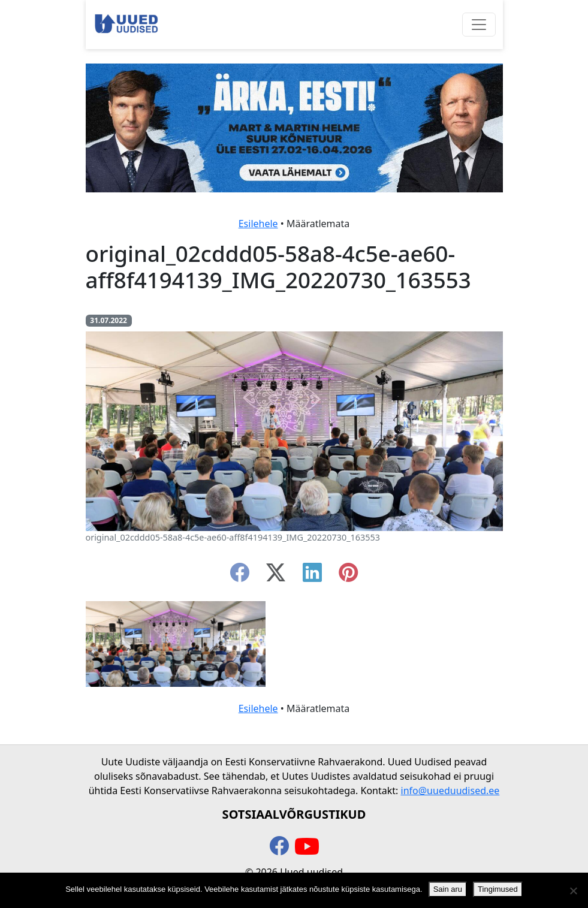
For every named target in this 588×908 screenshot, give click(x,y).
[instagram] (348, 576)
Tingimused (498, 889)
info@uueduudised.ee (450, 791)
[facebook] (240, 576)
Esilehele (258, 224)
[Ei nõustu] (573, 891)
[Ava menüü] (479, 25)
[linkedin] (312, 576)
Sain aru (448, 889)
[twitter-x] (276, 576)
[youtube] (307, 847)
